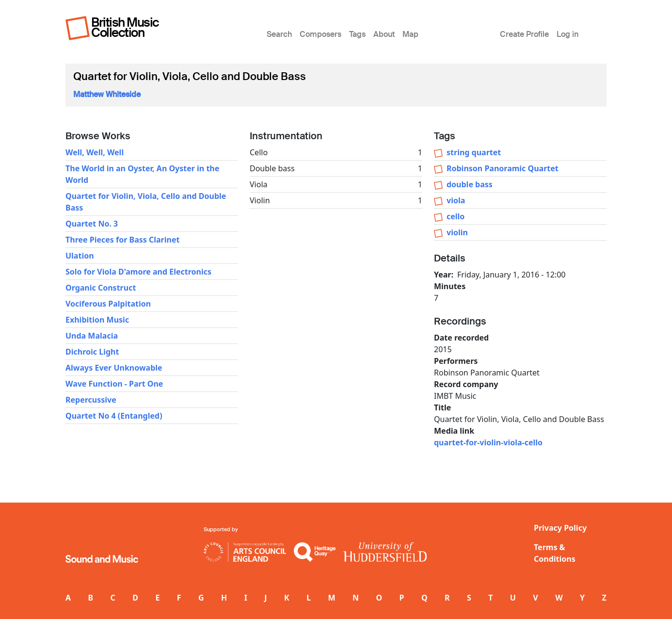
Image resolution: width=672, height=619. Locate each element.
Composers (320, 34)
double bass (470, 184)
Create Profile (524, 34)
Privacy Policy (560, 528)
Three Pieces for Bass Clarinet (122, 240)
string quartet (474, 152)
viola (456, 200)
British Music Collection (125, 27)
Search (279, 34)
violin (457, 232)
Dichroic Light (92, 352)
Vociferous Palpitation (108, 304)
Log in (568, 34)
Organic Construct (101, 288)
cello (456, 216)
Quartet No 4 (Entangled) (114, 416)
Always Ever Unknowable (114, 368)
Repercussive (91, 400)
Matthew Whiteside (107, 94)
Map (410, 34)
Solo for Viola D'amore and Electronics (138, 272)
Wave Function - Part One (114, 384)
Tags (357, 34)
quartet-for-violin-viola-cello (488, 442)
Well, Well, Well (95, 152)
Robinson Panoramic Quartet (503, 168)
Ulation (80, 256)
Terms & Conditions (555, 553)
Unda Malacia (92, 336)
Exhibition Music (97, 320)
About (384, 34)
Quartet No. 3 (92, 224)
